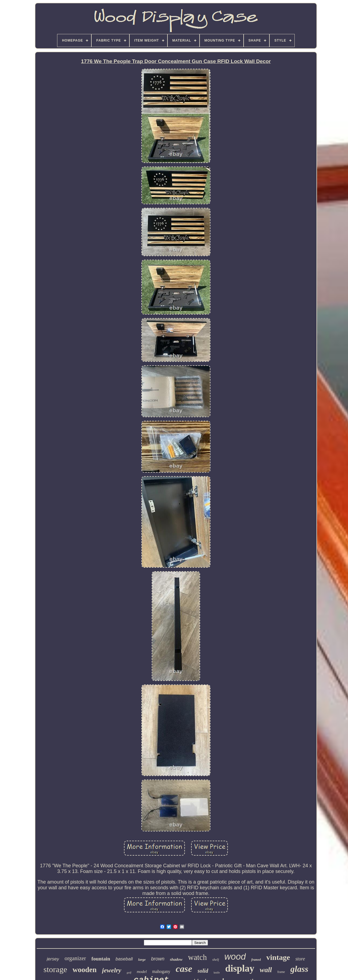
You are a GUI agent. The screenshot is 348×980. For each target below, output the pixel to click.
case (184, 969)
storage (55, 969)
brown (158, 959)
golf (129, 972)
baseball (124, 959)
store (300, 959)
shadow (176, 959)
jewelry (112, 970)
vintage (278, 957)
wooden (85, 970)
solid (203, 971)
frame (281, 972)
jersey (53, 959)
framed (256, 960)
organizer (75, 958)
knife (217, 972)
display (240, 968)
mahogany (161, 971)
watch (197, 957)
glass (299, 969)
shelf (216, 959)
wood (235, 957)
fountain (101, 959)
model (142, 972)
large (142, 959)
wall (266, 970)
